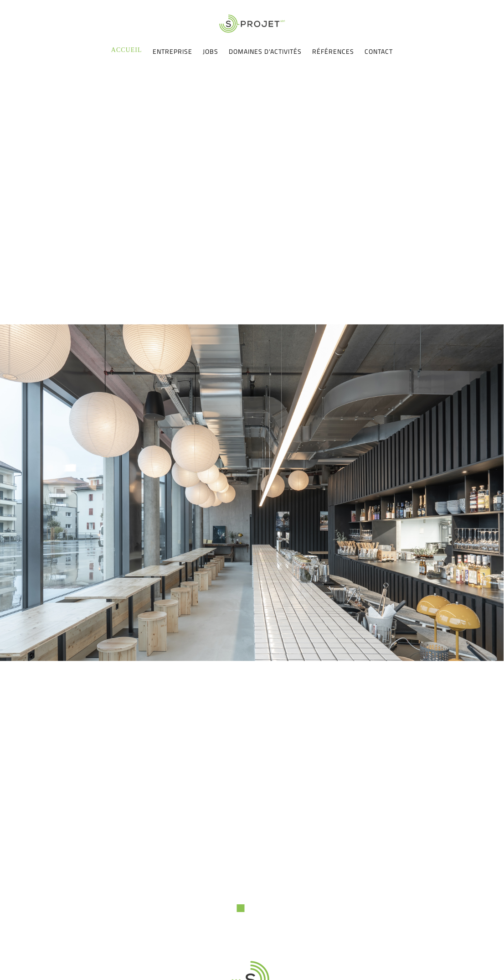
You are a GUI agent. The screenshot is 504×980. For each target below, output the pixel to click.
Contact (379, 51)
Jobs (211, 51)
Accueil (127, 50)
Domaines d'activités (265, 51)
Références (333, 51)
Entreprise (172, 51)
